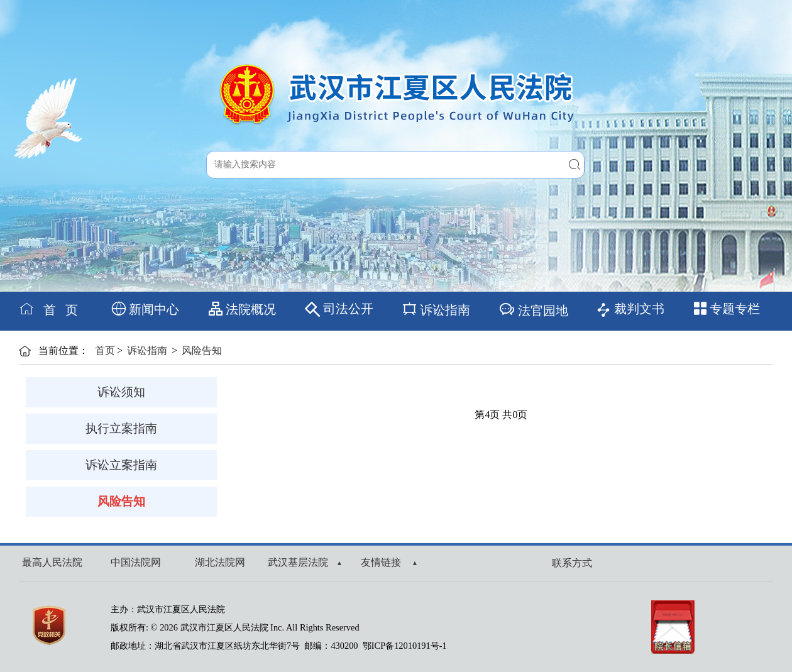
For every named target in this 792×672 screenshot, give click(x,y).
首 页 (48, 309)
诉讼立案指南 (121, 465)
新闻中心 (146, 309)
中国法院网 (136, 562)
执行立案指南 (121, 428)
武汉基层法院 (305, 562)
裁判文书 (630, 310)
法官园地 (533, 309)
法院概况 (242, 309)
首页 (105, 350)
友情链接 (389, 562)
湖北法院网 (220, 562)
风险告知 (202, 350)
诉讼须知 (121, 392)
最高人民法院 (52, 562)
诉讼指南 (436, 309)
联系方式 (572, 563)
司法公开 (339, 309)
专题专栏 (727, 309)
